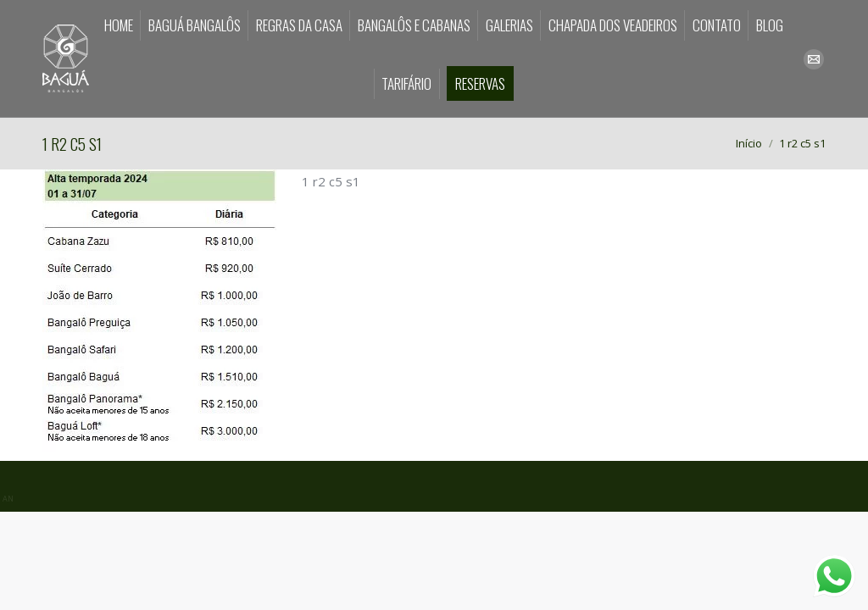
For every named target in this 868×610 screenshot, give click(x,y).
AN (8, 499)
